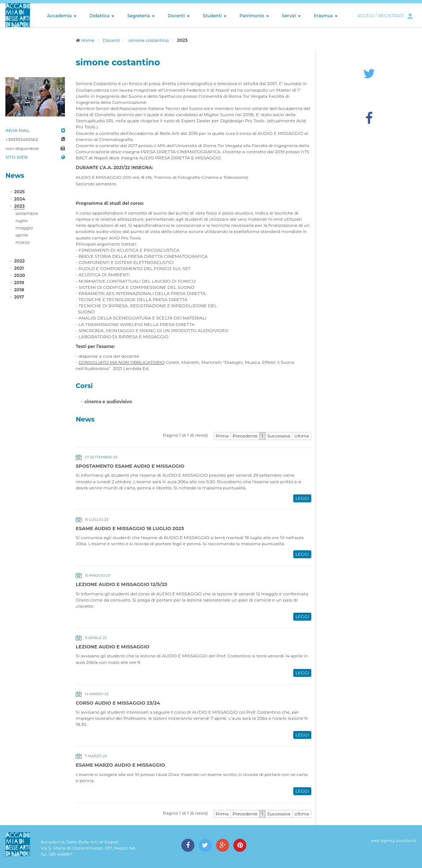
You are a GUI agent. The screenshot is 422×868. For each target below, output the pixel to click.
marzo (23, 242)
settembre (27, 213)
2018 (19, 290)
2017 (19, 297)
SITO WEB (16, 157)
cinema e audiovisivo (108, 402)
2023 (19, 206)
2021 (19, 268)
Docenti (179, 16)
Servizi (292, 16)
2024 (19, 199)
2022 (19, 261)
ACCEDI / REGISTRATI (381, 16)
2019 (19, 283)
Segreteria (141, 16)
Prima (222, 436)
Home (87, 40)
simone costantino (148, 40)
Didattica (102, 16)
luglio (22, 221)
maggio (24, 228)
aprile (22, 235)
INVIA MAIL (18, 130)
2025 (19, 192)
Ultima (302, 436)
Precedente (245, 436)
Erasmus (326, 16)
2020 (19, 275)
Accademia (62, 16)
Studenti (215, 16)
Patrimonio (254, 16)
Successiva (279, 436)
